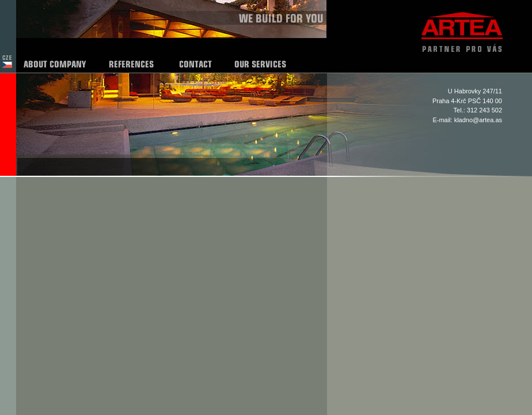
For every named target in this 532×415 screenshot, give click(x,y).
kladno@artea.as (478, 120)
